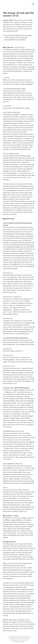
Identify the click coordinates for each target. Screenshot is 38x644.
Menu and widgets (33, 6)
